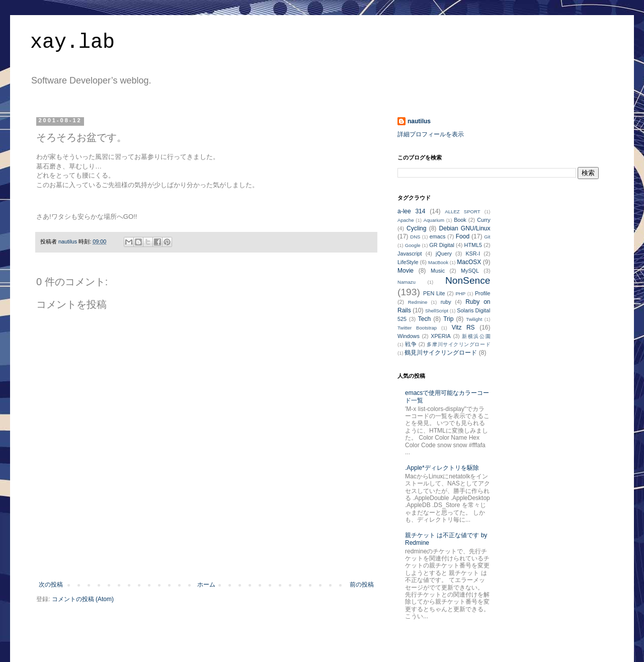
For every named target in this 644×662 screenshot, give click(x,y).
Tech (424, 319)
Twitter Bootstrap (417, 328)
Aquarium (434, 220)
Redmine (418, 302)
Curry (484, 220)
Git (487, 237)
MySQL (470, 271)
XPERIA (441, 336)
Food (463, 236)
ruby (446, 302)
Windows (409, 336)
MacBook (438, 262)
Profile (483, 293)
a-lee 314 (411, 211)
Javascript (410, 254)
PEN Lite (434, 293)
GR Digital (442, 245)
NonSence (468, 280)
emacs (438, 236)
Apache (406, 220)
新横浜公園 (476, 336)
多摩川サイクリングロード (458, 344)
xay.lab (72, 43)
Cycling (416, 228)
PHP (460, 294)
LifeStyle (408, 262)
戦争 (411, 344)
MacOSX (469, 262)
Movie (406, 271)
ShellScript (437, 311)
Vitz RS (463, 327)
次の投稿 (51, 585)
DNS (415, 237)
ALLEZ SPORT (462, 212)
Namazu (407, 282)
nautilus (419, 121)
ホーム (206, 585)
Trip (448, 319)
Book (460, 220)
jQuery (444, 254)
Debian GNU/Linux (465, 228)
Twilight (474, 319)
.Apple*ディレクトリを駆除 (442, 468)
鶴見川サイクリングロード (441, 353)
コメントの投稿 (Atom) (83, 599)
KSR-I (473, 254)
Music (438, 271)
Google (413, 245)
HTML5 (473, 245)
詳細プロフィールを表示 (431, 134)
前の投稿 (362, 585)
